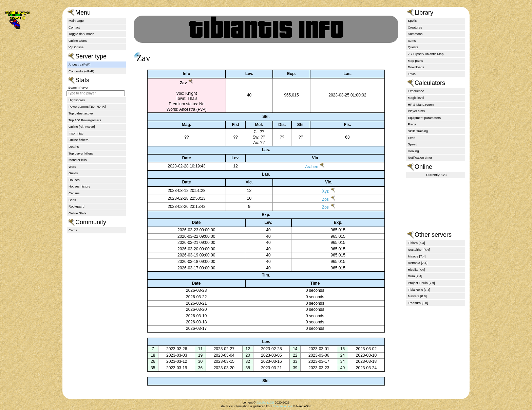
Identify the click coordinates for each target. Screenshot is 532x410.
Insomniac (76, 133)
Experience (416, 91)
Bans (72, 200)
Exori (412, 138)
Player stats (416, 111)
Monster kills (78, 160)
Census (74, 193)
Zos (318, 199)
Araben (306, 167)
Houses (74, 180)
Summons (415, 34)
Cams (73, 230)
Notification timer (420, 157)
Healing (413, 151)
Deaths (74, 147)
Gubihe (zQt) (265, 403)
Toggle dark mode (81, 34)
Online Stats (77, 213)
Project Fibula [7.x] (421, 283)
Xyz (318, 191)
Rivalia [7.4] (416, 270)
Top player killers (81, 153)
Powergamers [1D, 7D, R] (87, 106)
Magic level (416, 98)
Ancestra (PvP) (80, 64)
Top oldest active (81, 113)
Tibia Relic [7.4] (419, 290)
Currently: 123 (436, 175)
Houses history (79, 186)
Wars (72, 167)
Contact (74, 27)
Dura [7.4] (415, 276)
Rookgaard (77, 206)
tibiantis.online (282, 406)
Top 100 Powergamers (85, 120)
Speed (413, 144)
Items (412, 41)
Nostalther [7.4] (419, 249)
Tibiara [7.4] (416, 243)
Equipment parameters (424, 118)
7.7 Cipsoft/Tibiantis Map (426, 54)
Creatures (415, 27)
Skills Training (418, 131)
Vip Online (76, 47)
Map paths (415, 61)
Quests (413, 47)
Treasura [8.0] (418, 303)
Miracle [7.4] (417, 256)
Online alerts (78, 41)
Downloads (416, 67)
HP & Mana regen (421, 104)
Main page (76, 21)
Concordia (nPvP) (81, 71)
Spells (412, 21)
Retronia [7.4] (418, 263)
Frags (412, 124)
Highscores (77, 100)
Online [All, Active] (82, 127)
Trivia (412, 74)
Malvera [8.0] (417, 296)
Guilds (73, 173)
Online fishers (79, 140)
